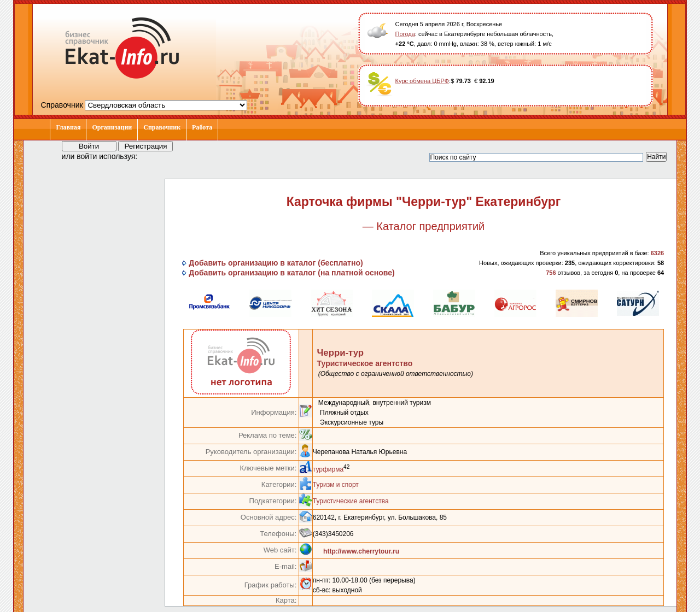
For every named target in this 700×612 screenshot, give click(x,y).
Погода (405, 34)
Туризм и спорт (336, 485)
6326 (657, 253)
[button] (156, 156)
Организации (112, 127)
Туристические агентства (351, 501)
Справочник (162, 127)
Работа (202, 127)
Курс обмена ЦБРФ (422, 81)
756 (551, 273)
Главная (68, 127)
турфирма (328, 469)
